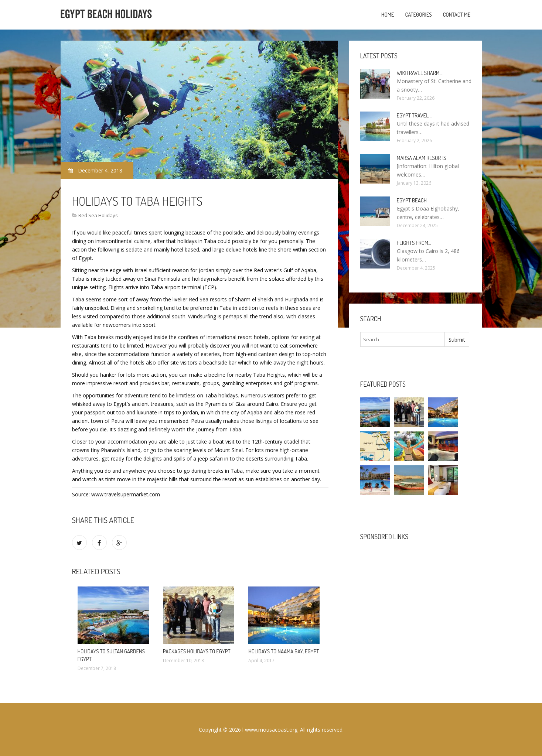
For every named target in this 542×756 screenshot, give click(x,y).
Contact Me (457, 15)
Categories (418, 15)
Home (388, 15)
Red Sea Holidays (98, 215)
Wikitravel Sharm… (420, 73)
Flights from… (414, 243)
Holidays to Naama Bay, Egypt (284, 651)
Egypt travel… (414, 115)
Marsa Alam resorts (422, 158)
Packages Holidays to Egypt (197, 651)
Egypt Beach (412, 200)
